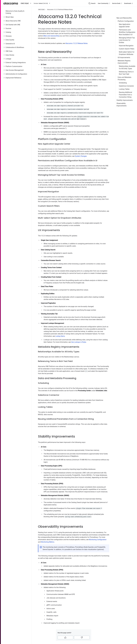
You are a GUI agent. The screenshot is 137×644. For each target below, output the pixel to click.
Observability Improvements (122, 105)
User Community (104, 3)
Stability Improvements (125, 100)
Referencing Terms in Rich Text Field (126, 73)
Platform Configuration (126, 21)
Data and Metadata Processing (124, 78)
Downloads (129, 3)
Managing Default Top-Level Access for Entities (127, 40)
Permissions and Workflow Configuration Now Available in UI (127, 32)
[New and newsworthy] (51, 36)
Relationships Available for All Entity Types (127, 67)
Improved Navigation (126, 46)
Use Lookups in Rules (79, 342)
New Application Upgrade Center (125, 25)
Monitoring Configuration (98, 540)
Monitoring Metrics (48, 542)
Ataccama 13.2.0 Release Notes (76, 43)
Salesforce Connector (126, 86)
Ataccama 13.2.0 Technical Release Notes (60, 9)
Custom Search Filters (127, 49)
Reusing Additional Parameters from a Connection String (125, 95)
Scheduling (123, 83)
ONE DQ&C (41, 9)
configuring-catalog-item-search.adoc (51, 213)
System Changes (81, 156)
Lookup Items (60, 336)
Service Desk (117, 3)
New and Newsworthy (124, 18)
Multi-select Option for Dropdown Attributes (127, 53)
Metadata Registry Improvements (124, 62)
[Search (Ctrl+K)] (92, 3)
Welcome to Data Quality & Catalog (15, 12)
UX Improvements (124, 57)
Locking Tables (124, 89)
